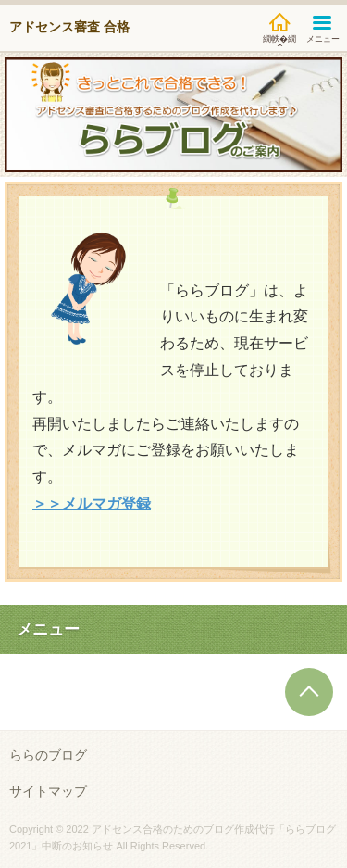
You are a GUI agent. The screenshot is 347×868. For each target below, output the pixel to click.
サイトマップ (48, 791)
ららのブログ (48, 755)
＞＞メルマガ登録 (92, 503)
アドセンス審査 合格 (69, 27)
